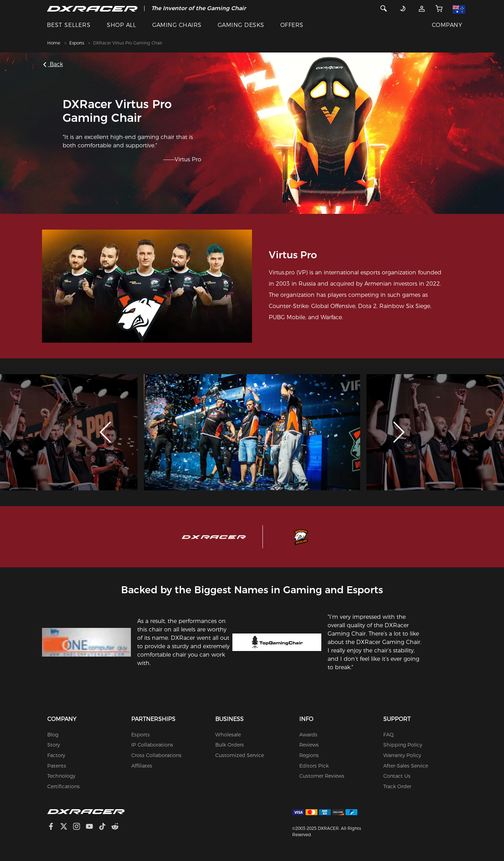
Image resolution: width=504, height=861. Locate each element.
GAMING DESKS (241, 25)
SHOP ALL (121, 25)
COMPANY (447, 25)
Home (54, 43)
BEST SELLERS (69, 25)
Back (54, 64)
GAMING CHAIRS (177, 25)
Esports (77, 43)
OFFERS (292, 25)
